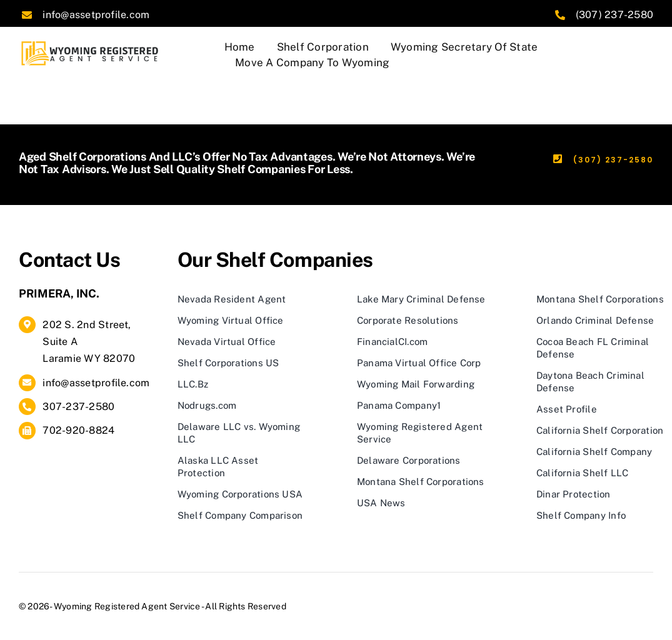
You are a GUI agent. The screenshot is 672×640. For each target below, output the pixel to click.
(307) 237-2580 (614, 15)
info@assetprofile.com (96, 15)
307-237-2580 (78, 407)
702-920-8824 (78, 430)
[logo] (91, 44)
